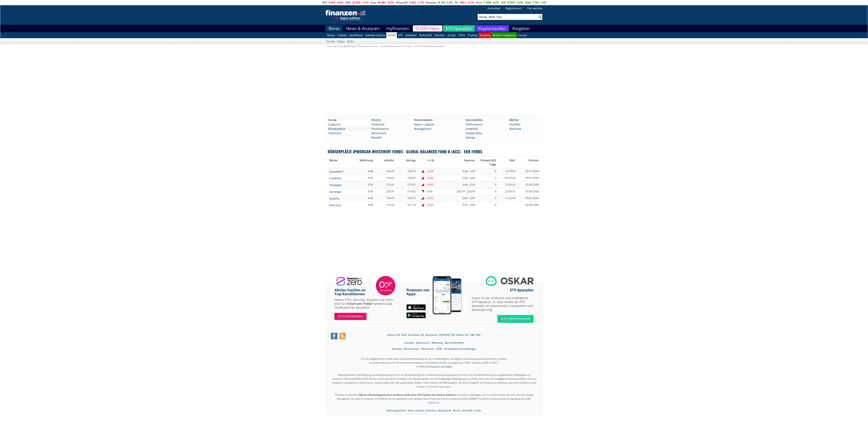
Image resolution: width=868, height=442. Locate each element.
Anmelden (494, 8)
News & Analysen (363, 28)
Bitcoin (457, 410)
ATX (325, 2)
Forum (523, 35)
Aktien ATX (394, 335)
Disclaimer (428, 349)
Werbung (437, 343)
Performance (474, 124)
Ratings (470, 137)
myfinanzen (398, 28)
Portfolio (515, 124)
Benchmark (379, 133)
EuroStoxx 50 (416, 335)
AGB (439, 349)
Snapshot (335, 124)
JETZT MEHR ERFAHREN (515, 319)
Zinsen (452, 35)
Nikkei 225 (463, 335)
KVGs (350, 41)
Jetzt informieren (350, 316)
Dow (373, 2)
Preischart (378, 124)
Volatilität (472, 129)
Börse (334, 28)
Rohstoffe (426, 35)
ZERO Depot (430, 28)
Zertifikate (356, 35)
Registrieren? (514, 8)
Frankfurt (335, 178)
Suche (331, 41)
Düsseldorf (336, 172)
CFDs (462, 35)
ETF (400, 35)
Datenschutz (411, 349)
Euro (479, 2)
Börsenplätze (337, 129)
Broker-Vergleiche (504, 35)
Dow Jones (431, 335)
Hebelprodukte (375, 35)
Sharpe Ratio (474, 133)
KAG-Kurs (335, 205)
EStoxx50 (402, 2)
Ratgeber (521, 28)
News (341, 41)
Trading (473, 35)
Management (423, 129)
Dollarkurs (431, 410)
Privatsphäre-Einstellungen (460, 349)
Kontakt (409, 343)
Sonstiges (335, 185)
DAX (348, 2)
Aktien (331, 35)
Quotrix (334, 198)
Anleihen (411, 35)
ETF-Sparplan (459, 28)
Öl (456, 2)
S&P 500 (475, 335)
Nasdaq (431, 2)
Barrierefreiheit (454, 343)
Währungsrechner (397, 410)
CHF (503, 2)
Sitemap (397, 349)
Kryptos (485, 35)
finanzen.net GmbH (441, 367)
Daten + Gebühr (424, 124)
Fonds (392, 35)
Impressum (423, 343)
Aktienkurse (445, 410)
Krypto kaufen (492, 28)
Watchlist (515, 129)
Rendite (376, 137)
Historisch (335, 133)
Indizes (342, 35)
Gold (528, 2)
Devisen (440, 35)
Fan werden (535, 8)
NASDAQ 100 (447, 335)
